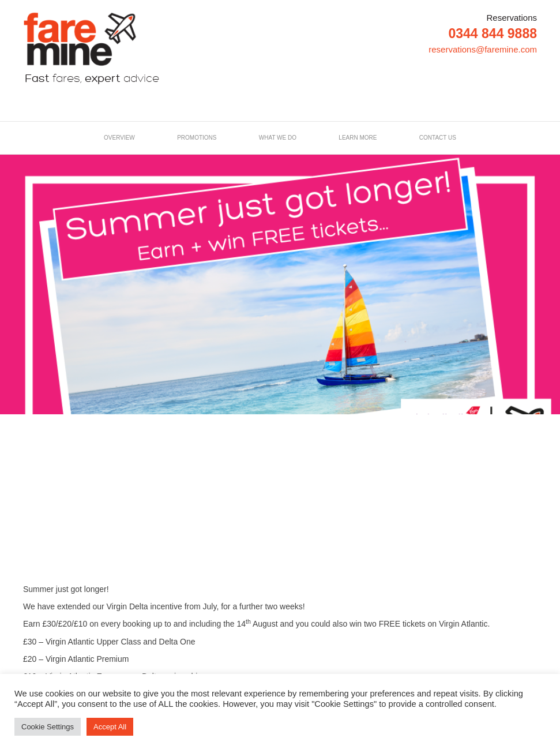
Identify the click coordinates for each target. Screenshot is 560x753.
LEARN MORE (358, 138)
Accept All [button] (110, 727)
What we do (278, 138)
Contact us (438, 138)
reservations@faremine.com (483, 49)
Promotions (197, 138)
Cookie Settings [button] (48, 727)
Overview (119, 138)
